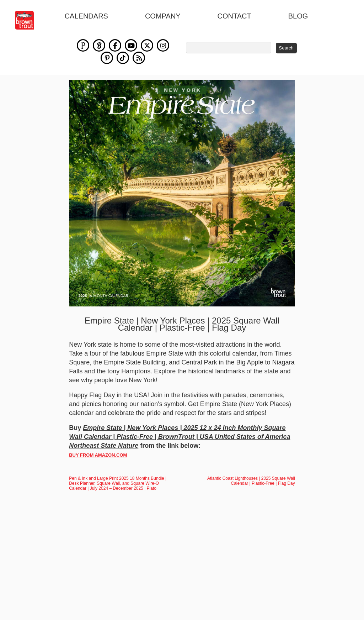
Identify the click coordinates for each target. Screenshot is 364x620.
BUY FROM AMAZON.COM (98, 455)
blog (298, 16)
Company (163, 16)
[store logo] (28, 20)
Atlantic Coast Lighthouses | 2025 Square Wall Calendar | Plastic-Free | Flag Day (251, 481)
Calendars (86, 16)
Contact (234, 16)
